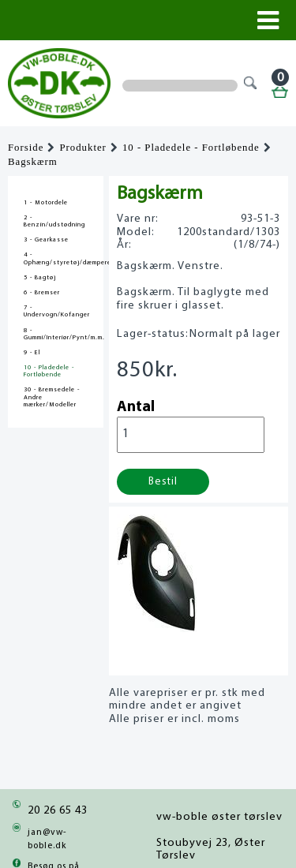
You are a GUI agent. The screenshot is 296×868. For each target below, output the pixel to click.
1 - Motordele (46, 203)
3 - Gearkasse (46, 240)
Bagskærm (33, 162)
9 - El (32, 353)
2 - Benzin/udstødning (54, 221)
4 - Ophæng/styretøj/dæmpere (56, 258)
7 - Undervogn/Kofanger (56, 311)
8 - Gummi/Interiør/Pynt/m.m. (56, 334)
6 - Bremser (42, 293)
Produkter (82, 148)
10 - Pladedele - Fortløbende (191, 148)
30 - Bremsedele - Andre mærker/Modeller (52, 397)
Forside (26, 148)
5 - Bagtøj (40, 278)
